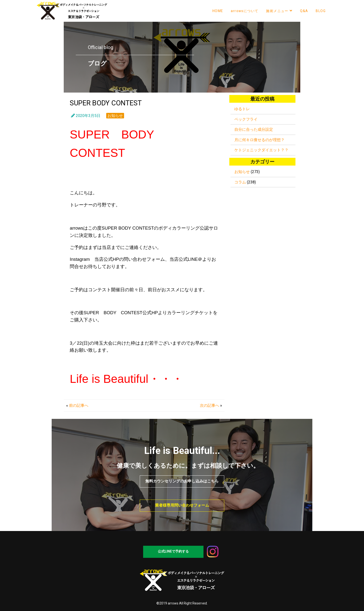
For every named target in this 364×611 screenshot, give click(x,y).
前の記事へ (79, 405)
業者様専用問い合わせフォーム (182, 505)
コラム (240, 182)
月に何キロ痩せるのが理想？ (259, 140)
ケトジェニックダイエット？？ (261, 150)
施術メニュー (279, 11)
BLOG (321, 11)
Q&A (304, 11)
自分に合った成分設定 (254, 129)
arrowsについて (245, 11)
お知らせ (115, 116)
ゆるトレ (242, 109)
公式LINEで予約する (173, 551)
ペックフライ (246, 119)
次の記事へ (210, 405)
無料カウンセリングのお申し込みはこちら (182, 481)
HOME (218, 11)
